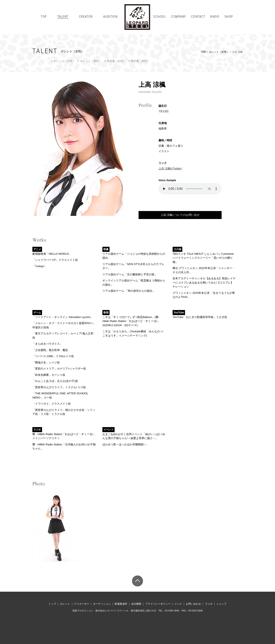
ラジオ (209, 604)
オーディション (102, 604)
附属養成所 (121, 604)
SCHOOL (160, 17)
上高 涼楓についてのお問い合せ (180, 215)
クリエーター (82, 604)
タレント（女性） (219, 52)
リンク (178, 604)
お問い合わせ (193, 604)
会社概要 (136, 604)
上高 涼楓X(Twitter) (170, 168)
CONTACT (198, 17)
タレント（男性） (91, 61)
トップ (52, 604)
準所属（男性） (140, 61)
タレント (65, 604)
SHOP (229, 17)
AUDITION (110, 17)
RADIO (215, 17)
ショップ (221, 604)
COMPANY (179, 17)
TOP (44, 17)
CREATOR (86, 17)
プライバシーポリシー (158, 604)
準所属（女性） (116, 61)
